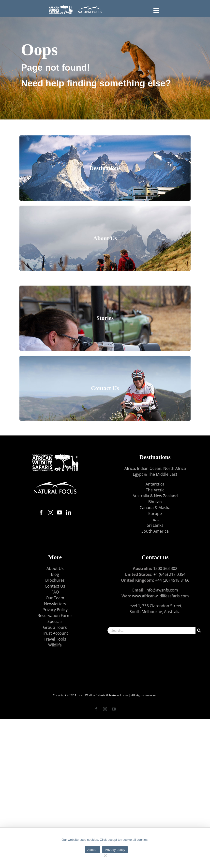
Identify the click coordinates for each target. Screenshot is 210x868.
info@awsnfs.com (162, 590)
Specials (55, 621)
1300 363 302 (165, 568)
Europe (155, 513)
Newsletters (55, 604)
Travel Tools (55, 639)
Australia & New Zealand (155, 496)
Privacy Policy (55, 610)
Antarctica (155, 484)
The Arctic (155, 490)
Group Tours (55, 627)
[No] (105, 855)
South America (155, 531)
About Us (55, 568)
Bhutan (155, 502)
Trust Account (55, 633)
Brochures (55, 580)
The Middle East (163, 474)
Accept (92, 850)
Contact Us (55, 586)
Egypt (138, 474)
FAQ (55, 592)
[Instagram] (50, 513)
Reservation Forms (55, 616)
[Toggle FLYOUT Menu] (156, 10)
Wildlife (55, 645)
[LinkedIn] (69, 513)
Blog (55, 574)
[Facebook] (41, 513)
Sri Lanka (155, 525)
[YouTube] (60, 513)
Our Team (55, 598)
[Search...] (151, 630)
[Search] (199, 630)
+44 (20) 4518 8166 (172, 580)
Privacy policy (115, 850)
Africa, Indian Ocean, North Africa (155, 468)
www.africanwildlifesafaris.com (160, 596)
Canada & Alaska (155, 508)
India (155, 519)
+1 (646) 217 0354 (169, 574)
